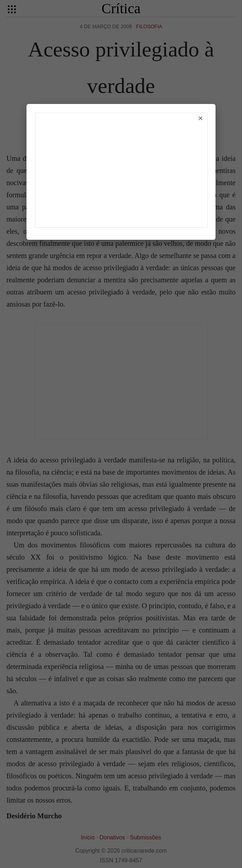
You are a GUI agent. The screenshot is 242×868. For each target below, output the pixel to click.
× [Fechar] (200, 118)
